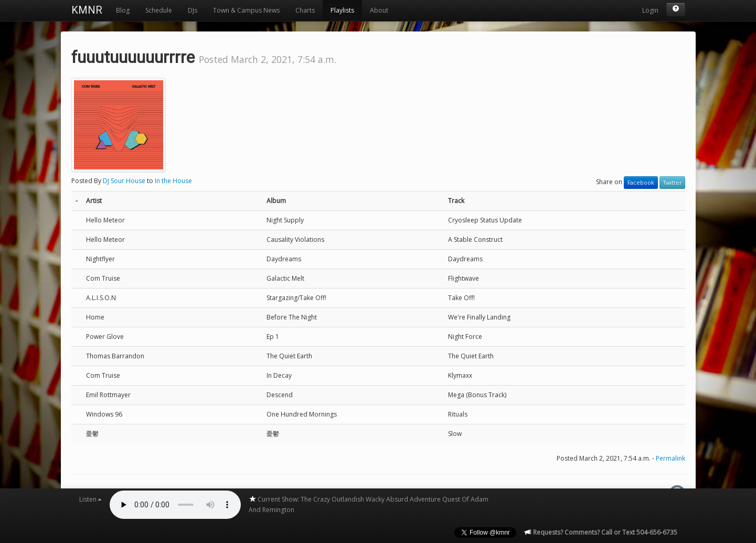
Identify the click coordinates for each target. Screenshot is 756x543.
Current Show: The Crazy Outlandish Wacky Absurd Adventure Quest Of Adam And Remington (369, 504)
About (379, 10)
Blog (123, 10)
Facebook (641, 183)
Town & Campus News (246, 10)
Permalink (670, 458)
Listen (90, 499)
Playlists (342, 10)
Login (650, 10)
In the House (173, 181)
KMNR (87, 10)
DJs (193, 10)
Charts (305, 10)
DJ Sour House (124, 181)
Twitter (672, 183)
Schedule (159, 10)
